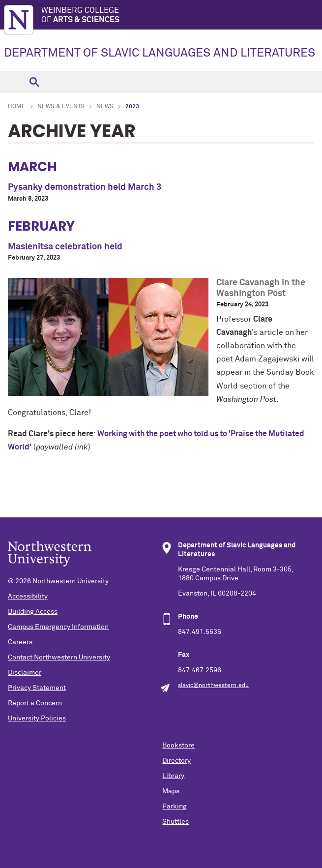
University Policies (37, 718)
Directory (176, 761)
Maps (171, 791)
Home (17, 107)
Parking (175, 807)
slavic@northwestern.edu (213, 686)
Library (173, 776)
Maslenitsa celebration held (65, 247)
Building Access (33, 612)
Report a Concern (35, 703)
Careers (20, 642)
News (105, 107)
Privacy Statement (37, 688)
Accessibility (28, 597)
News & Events (61, 107)
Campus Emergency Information (58, 627)
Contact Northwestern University (59, 658)
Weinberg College (182, 15)
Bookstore (178, 746)
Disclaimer (25, 673)
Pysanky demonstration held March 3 (85, 187)
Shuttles (176, 822)
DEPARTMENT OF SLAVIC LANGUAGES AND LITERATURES (160, 53)
